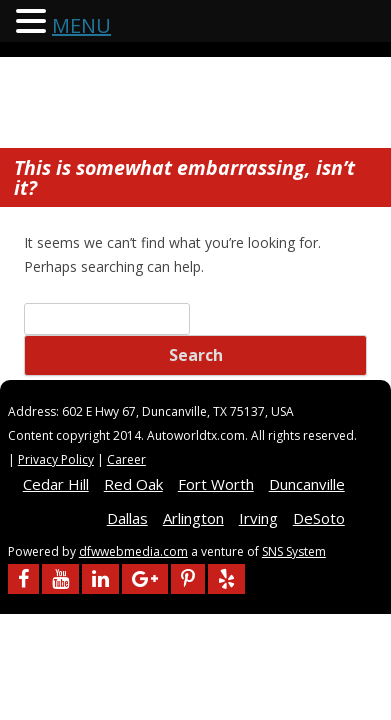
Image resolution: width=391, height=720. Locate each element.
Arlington (193, 518)
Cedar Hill (56, 484)
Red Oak (133, 484)
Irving (258, 518)
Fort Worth (216, 484)
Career (126, 459)
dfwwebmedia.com (133, 551)
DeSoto (319, 518)
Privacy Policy (56, 459)
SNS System (294, 551)
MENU (81, 25)
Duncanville (307, 484)
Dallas (127, 518)
